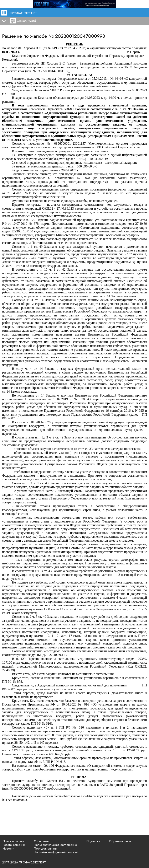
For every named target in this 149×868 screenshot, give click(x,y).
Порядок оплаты (45, 848)
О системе (41, 841)
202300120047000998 (80, 36)
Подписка (93, 841)
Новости (9, 848)
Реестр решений (14, 845)
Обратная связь (120, 841)
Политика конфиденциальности (56, 852)
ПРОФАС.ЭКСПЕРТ (24, 13)
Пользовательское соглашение (55, 845)
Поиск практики (13, 841)
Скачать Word (26, 21)
